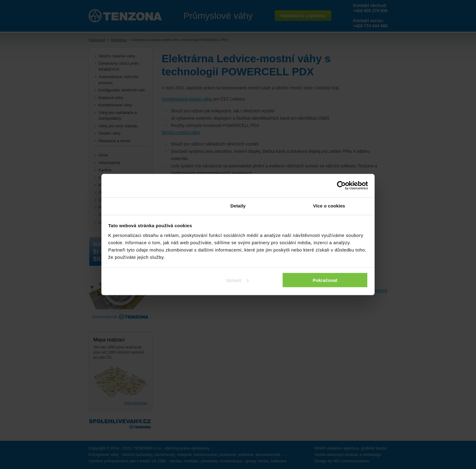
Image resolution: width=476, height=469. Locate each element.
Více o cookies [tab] (329, 205)
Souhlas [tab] (147, 205)
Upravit (237, 280)
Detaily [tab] (238, 205)
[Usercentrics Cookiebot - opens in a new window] (341, 186)
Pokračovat (325, 280)
